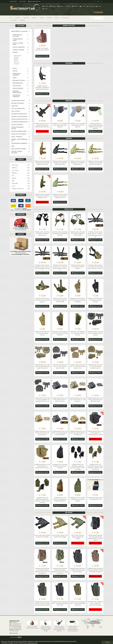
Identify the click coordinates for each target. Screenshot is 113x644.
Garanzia (82, 6)
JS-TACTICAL (21, 170)
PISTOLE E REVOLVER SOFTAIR (19, 119)
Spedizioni (61, 6)
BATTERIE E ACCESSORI (18, 103)
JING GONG (21, 183)
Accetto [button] (107, 642)
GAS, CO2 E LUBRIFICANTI (18, 109)
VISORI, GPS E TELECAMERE (19, 134)
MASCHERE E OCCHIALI (19, 80)
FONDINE (15, 52)
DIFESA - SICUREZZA (17, 137)
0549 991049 (13, 1)
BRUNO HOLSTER (18, 56)
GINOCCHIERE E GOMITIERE (17, 74)
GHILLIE (15, 68)
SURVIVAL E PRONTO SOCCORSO (17, 152)
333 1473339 (22, 1)
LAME (13, 146)
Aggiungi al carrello (42, 56)
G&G (21, 176)
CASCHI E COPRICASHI (19, 47)
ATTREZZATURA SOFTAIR (18, 101)
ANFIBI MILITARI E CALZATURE (17, 36)
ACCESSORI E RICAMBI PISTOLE (20, 122)
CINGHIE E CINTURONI (18, 50)
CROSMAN (16, 57)
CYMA (21, 186)
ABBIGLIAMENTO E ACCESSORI (19, 31)
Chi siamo (45, 6)
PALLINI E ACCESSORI (17, 125)
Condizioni (75, 6)
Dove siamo (14, 20)
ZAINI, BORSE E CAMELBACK (17, 96)
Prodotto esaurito (42, 131)
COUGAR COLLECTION (21, 189)
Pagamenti (53, 6)
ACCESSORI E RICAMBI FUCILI (19, 114)
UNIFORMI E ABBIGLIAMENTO (17, 92)
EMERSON (16, 59)
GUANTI (15, 78)
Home (11, 18)
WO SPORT (16, 64)
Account (98, 6)
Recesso (68, 6)
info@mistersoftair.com (34, 1)
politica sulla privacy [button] (33, 643)
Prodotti (18, 18)
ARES (21, 181)
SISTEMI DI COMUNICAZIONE (19, 131)
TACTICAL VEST (17, 86)
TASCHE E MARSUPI (18, 88)
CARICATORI (15, 106)
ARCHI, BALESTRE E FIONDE (19, 149)
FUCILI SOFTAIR (15, 111)
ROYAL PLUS (17, 62)
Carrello (45, 9)
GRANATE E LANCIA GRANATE (19, 117)
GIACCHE (15, 71)
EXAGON (16, 61)
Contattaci (22, 20)
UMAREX (21, 178)
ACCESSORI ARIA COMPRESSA (19, 143)
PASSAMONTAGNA (18, 83)
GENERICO (21, 168)
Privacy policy (91, 6)
